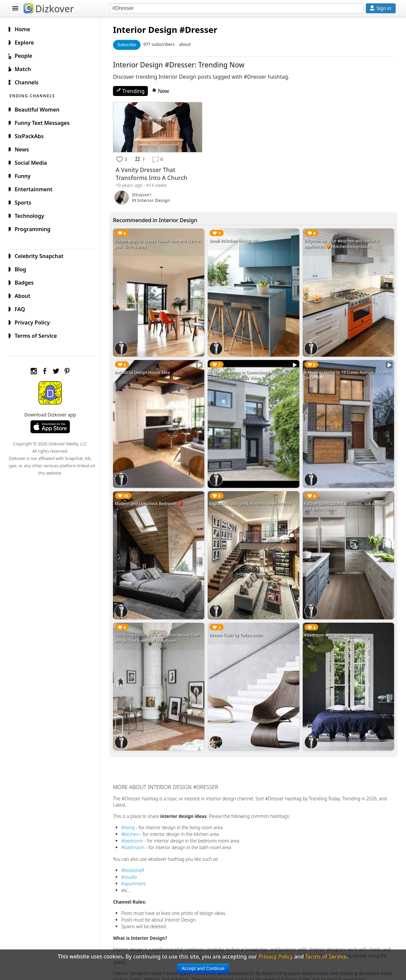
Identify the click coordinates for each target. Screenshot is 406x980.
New (166, 91)
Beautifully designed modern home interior (254, 498)
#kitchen (135, 823)
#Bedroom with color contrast (335, 626)
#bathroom (138, 836)
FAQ (23, 308)
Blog (24, 268)
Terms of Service (39, 335)
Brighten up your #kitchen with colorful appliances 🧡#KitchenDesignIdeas (344, 243)
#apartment (139, 873)
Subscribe (132, 45)
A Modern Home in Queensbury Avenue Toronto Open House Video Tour (251, 372)
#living (133, 816)
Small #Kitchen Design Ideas (240, 240)
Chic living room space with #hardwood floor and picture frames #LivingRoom (162, 629)
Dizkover (49, 9)
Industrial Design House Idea (148, 369)
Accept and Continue (203, 968)
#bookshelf (138, 859)
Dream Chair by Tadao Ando (240, 626)
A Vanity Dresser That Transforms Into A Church (157, 173)
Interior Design (151, 30)
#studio (134, 866)
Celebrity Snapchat (42, 255)
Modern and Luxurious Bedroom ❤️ (154, 498)
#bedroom (138, 830)
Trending (136, 91)
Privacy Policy (36, 321)
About (26, 295)
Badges (27, 282)
